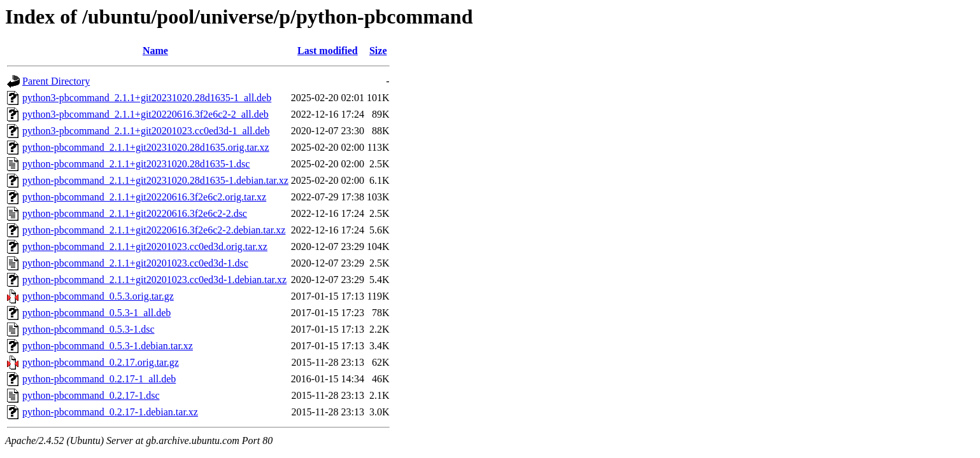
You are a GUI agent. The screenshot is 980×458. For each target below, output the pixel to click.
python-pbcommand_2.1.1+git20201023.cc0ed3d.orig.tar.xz (145, 246)
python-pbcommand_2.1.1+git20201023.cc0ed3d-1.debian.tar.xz (154, 280)
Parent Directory (56, 81)
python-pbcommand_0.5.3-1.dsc (89, 329)
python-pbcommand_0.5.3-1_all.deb (96, 313)
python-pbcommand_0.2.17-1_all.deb (99, 379)
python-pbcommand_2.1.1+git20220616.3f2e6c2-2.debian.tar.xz (154, 230)
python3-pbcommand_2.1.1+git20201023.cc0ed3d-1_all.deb (146, 131)
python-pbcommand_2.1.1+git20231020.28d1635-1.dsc (136, 164)
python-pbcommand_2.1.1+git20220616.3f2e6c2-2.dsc (135, 213)
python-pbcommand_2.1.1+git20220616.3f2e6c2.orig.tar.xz (144, 197)
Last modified (328, 51)
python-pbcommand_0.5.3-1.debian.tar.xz (108, 346)
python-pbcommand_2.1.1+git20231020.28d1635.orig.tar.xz (146, 147)
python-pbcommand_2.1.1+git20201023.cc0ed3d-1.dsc (135, 263)
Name (155, 51)
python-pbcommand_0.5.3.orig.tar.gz (98, 296)
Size (378, 51)
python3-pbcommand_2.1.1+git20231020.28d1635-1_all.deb (147, 98)
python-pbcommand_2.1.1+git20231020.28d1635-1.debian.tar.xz (155, 180)
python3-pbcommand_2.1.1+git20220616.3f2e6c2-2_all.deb (146, 114)
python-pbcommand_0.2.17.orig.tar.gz (101, 362)
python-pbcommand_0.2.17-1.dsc (91, 395)
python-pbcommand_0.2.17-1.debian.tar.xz (110, 412)
